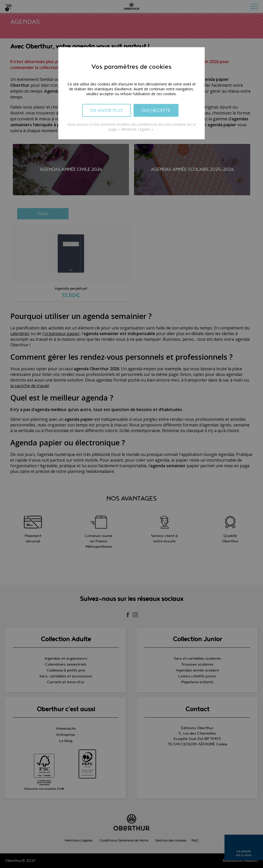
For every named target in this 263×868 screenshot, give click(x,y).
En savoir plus (107, 110)
